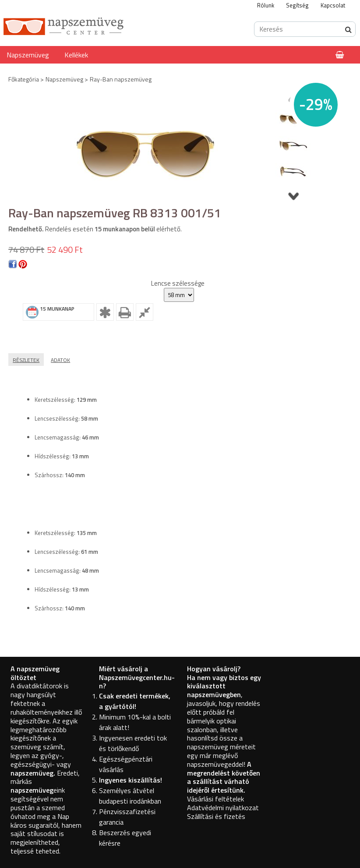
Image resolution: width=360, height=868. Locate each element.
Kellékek (76, 55)
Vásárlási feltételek (215, 799)
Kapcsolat (333, 5)
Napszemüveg (28, 55)
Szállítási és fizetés (216, 816)
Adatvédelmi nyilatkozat (223, 808)
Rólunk (266, 5)
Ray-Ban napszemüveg (121, 79)
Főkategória (24, 79)
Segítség (297, 5)
